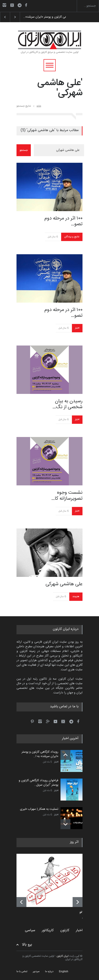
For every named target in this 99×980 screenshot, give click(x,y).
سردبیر (36, 971)
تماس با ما (22, 971)
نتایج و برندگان (72, 237)
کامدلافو (84, 912)
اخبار (77, 328)
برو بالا (27, 945)
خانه (39, 106)
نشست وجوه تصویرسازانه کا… (67, 496)
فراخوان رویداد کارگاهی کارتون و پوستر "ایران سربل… (38, 783)
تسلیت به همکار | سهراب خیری (39, 809)
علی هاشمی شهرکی (64, 584)
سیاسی (30, 930)
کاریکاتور (48, 930)
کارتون (65, 930)
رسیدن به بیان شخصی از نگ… (67, 404)
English (64, 971)
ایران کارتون (63, 956)
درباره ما (49, 971)
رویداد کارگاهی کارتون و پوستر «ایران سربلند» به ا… (40, 754)
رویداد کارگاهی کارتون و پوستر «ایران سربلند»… (52, 17)
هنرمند (76, 597)
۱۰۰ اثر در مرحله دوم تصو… (63, 221)
